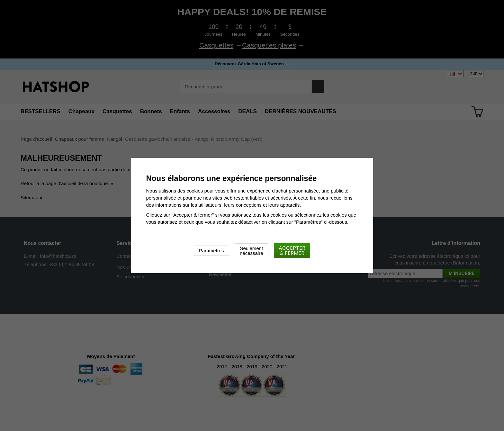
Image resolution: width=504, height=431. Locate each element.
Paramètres (212, 251)
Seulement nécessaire (252, 251)
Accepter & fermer (292, 251)
